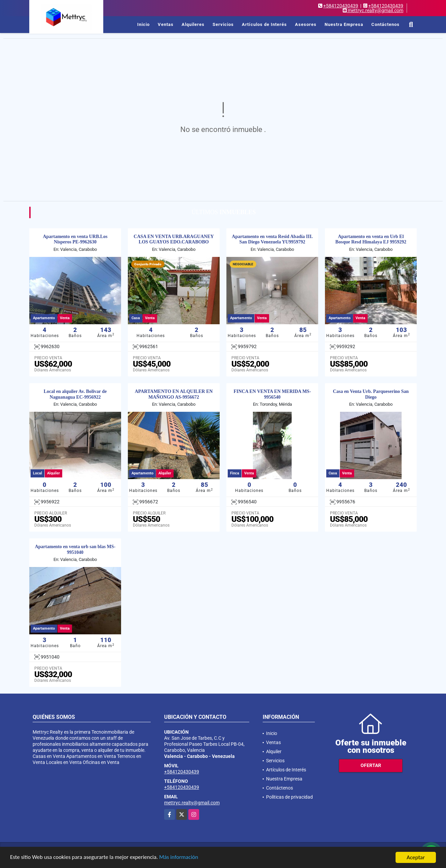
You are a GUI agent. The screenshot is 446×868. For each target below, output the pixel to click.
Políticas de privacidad (289, 797)
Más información (179, 858)
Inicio (143, 24)
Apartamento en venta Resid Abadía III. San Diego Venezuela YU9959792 (272, 239)
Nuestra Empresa (344, 24)
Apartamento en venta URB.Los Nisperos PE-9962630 (75, 239)
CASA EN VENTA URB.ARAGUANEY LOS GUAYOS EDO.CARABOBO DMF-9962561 (174, 242)
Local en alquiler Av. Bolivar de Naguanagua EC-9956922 (75, 394)
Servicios (223, 24)
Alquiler (274, 752)
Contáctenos (385, 24)
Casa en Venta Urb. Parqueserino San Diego (371, 394)
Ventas (166, 24)
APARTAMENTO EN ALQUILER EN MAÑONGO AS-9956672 (174, 394)
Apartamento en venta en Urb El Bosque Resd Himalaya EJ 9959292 (371, 239)
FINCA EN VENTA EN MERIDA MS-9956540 (272, 394)
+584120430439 (341, 6)
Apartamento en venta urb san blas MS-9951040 (75, 549)
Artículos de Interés (264, 24)
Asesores (306, 24)
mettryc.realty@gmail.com (192, 803)
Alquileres (193, 24)
